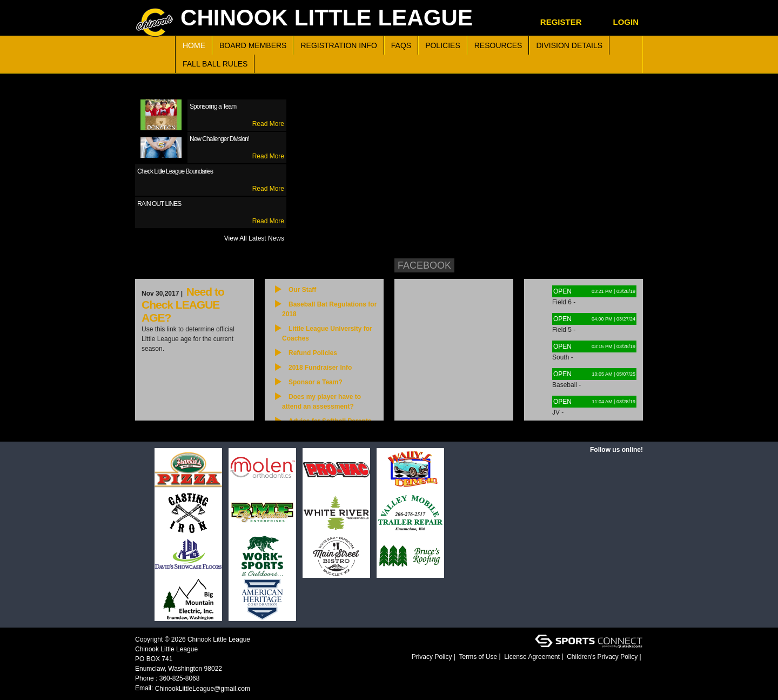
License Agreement (532, 657)
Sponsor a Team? (316, 382)
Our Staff (302, 290)
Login (626, 22)
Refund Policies (313, 353)
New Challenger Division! (219, 139)
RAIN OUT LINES (159, 204)
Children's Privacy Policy (602, 657)
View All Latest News (254, 238)
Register (561, 22)
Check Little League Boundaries (175, 171)
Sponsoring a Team (213, 106)
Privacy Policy (432, 657)
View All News (227, 425)
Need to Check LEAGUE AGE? (183, 305)
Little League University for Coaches (327, 334)
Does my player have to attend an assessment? (321, 402)
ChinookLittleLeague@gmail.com (203, 689)
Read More (268, 124)
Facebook (424, 265)
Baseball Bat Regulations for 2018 (329, 309)
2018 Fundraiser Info (320, 368)
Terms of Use (478, 657)
